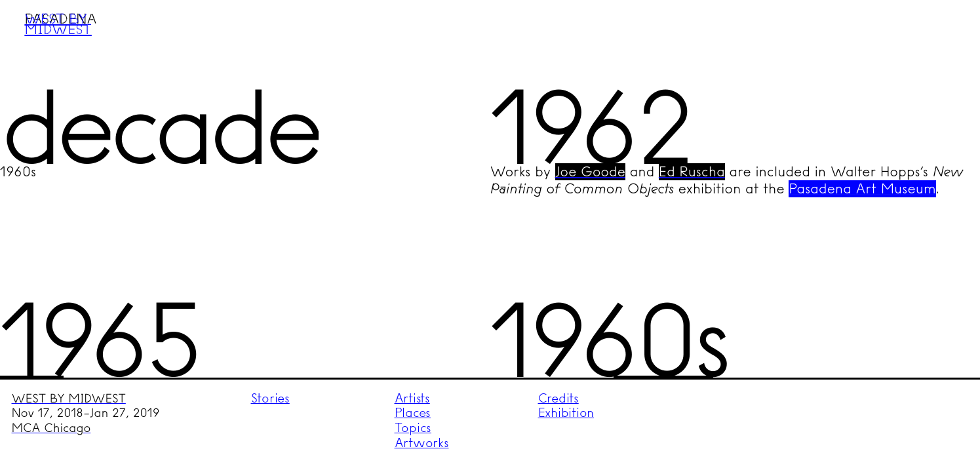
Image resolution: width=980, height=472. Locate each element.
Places (413, 413)
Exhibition (566, 413)
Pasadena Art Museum (862, 189)
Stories (270, 398)
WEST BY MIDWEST (69, 399)
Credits (559, 398)
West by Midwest (58, 24)
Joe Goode (590, 172)
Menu (945, 35)
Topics (413, 428)
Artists (412, 398)
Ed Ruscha (692, 172)
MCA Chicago (51, 428)
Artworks (422, 443)
